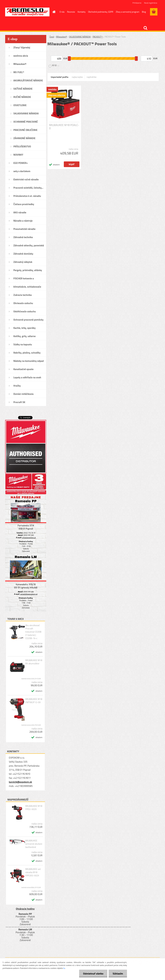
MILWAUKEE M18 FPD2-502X (34, 808)
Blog (144, 12)
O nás (62, 12)
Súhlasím (118, 974)
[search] (145, 28)
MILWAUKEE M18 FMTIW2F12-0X (34, 701)
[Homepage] (53, 12)
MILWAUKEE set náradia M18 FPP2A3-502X (33, 872)
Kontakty (81, 12)
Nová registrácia (151, 3)
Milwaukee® (62, 37)
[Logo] (27, 12)
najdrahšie (92, 77)
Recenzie (71, 12)
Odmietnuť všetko (93, 974)
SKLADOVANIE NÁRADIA (80, 37)
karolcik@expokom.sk (20, 782)
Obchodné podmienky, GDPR (101, 12)
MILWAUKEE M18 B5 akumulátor (34, 662)
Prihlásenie (137, 3)
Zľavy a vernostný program (128, 12)
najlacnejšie (77, 77)
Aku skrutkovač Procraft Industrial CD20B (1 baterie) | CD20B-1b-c (33, 632)
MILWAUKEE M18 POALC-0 (64, 127)
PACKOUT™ (98, 37)
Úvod (52, 37)
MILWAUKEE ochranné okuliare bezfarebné (34, 844)
